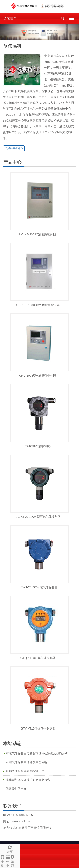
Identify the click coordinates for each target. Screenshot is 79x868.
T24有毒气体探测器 (38, 446)
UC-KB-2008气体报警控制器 (38, 234)
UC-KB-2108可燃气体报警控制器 (38, 305)
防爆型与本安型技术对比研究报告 (28, 780)
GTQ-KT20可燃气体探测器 (38, 658)
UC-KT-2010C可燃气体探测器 (38, 587)
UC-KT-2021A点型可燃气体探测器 (38, 517)
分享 (10, 849)
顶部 (12, 860)
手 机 (2, 860)
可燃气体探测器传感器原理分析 (27, 762)
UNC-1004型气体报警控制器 (38, 376)
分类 (7, 861)
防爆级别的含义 (16, 789)
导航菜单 (10, 19)
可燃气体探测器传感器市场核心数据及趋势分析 (37, 753)
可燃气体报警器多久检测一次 (25, 771)
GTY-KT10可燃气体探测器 (38, 728)
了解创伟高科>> (14, 148)
